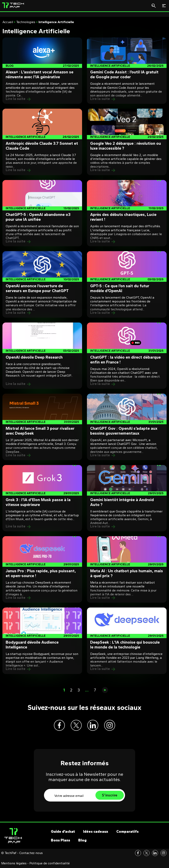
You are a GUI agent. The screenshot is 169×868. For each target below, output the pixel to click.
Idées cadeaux (96, 833)
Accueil (8, 22)
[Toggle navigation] (164, 6)
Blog (82, 841)
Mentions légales (14, 864)
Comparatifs (127, 833)
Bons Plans (60, 841)
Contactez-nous (31, 854)
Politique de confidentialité (50, 864)
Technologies (26, 22)
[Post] (42, 71)
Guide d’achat (63, 833)
